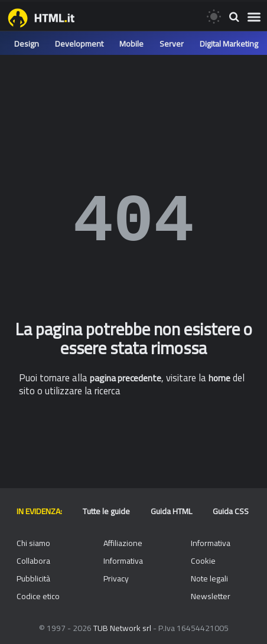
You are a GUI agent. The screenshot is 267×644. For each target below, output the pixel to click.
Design (27, 44)
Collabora (33, 561)
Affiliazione (123, 543)
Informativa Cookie (211, 552)
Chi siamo (33, 543)
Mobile (131, 44)
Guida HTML (171, 511)
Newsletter (211, 596)
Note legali (209, 578)
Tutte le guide (106, 511)
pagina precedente (126, 378)
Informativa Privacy (123, 570)
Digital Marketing (229, 44)
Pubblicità (33, 578)
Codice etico (38, 596)
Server (172, 44)
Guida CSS (231, 511)
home (219, 378)
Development (79, 44)
